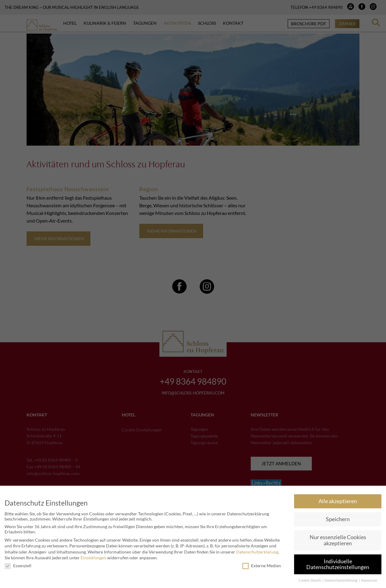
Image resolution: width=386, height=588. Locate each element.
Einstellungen (93, 558)
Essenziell (18, 566)
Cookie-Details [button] (310, 580)
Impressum (369, 580)
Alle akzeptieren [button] (338, 501)
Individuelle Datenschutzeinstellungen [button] (338, 564)
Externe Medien (262, 566)
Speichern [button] (338, 519)
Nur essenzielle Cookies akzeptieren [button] (338, 540)
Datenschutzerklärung (257, 552)
